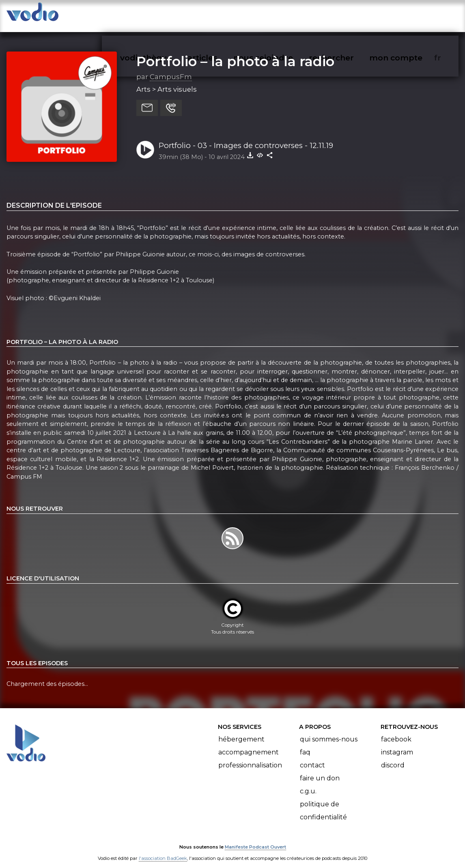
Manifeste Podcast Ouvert (255, 839)
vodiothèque (166, 15)
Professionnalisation (250, 757)
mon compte (409, 15)
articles (221, 15)
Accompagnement (249, 744)
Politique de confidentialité (323, 802)
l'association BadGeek (163, 850)
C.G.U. (308, 783)
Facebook (396, 731)
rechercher (346, 15)
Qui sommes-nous (329, 731)
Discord (393, 757)
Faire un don (320, 770)
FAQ (305, 744)
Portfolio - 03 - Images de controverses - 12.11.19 (246, 137)
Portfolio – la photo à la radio (235, 53)
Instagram (397, 744)
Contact (312, 757)
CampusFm (171, 69)
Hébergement (241, 731)
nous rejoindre (280, 15)
